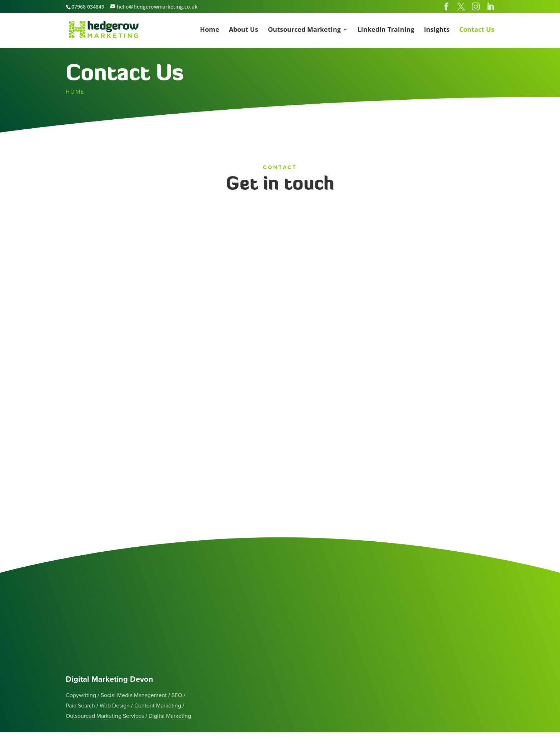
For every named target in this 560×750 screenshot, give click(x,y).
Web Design (115, 706)
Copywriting (81, 695)
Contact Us (477, 30)
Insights (437, 30)
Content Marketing (158, 706)
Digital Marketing (170, 716)
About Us (244, 30)
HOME (75, 91)
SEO (177, 695)
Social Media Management (134, 695)
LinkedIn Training (386, 30)
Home (210, 30)
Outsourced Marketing (304, 30)
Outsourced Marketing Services (105, 716)
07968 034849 (88, 7)
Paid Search (80, 706)
